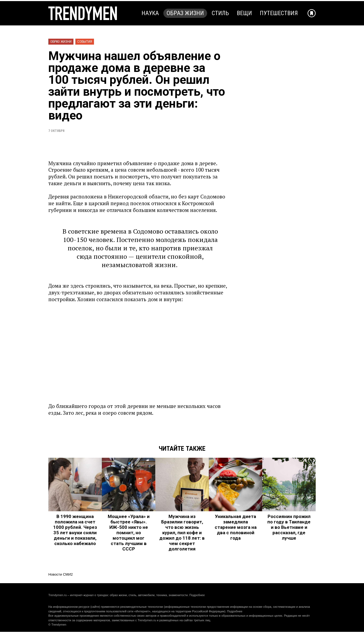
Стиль (220, 13)
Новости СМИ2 (61, 574)
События (85, 42)
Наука (150, 13)
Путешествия (279, 13)
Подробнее (197, 595)
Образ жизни (185, 13)
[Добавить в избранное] (312, 13)
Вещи (244, 13)
